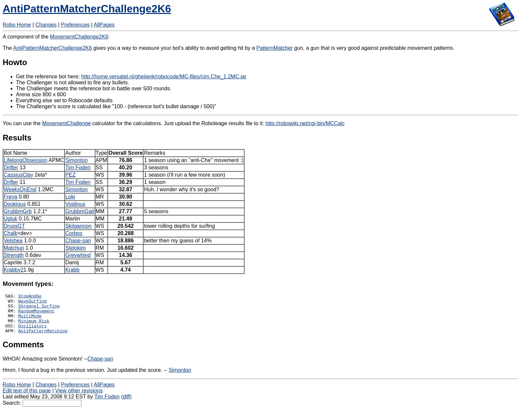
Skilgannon (78, 226)
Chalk (10, 233)
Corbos (74, 233)
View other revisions (79, 399)
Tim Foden (78, 168)
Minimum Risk (34, 327)
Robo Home (17, 25)
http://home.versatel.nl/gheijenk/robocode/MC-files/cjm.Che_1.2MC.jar (164, 77)
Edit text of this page (27, 399)
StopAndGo (30, 297)
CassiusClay (18, 175)
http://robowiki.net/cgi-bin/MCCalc (305, 123)
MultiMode (30, 321)
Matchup (14, 248)
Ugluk (10, 219)
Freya (10, 197)
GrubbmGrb (18, 211)
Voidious (75, 204)
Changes (46, 25)
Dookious (15, 204)
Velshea (13, 241)
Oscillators (33, 333)
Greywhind (78, 255)
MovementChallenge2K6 (79, 37)
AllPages (104, 25)
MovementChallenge (67, 123)
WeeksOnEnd (20, 189)
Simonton (76, 160)
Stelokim (75, 248)
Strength (14, 255)
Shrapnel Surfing (39, 309)
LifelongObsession (26, 160)
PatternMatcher (275, 48)
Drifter (11, 168)
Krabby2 (14, 270)
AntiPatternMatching (43, 339)
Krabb (72, 270)
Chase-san (78, 241)
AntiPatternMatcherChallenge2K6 (87, 9)
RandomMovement (36, 315)
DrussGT (14, 226)
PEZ (70, 175)
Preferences (75, 25)
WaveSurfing (33, 303)
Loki (70, 197)
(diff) (126, 405)
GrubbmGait (80, 211)
